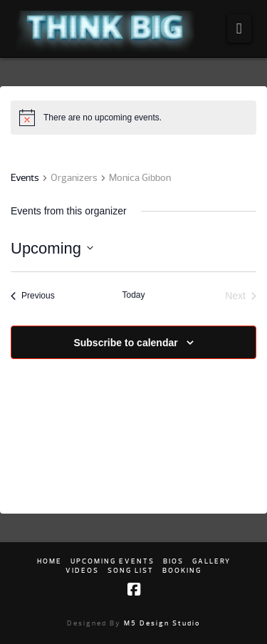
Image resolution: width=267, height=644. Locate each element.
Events (25, 178)
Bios (173, 561)
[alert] (103, 118)
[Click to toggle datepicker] (52, 248)
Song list (131, 570)
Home (49, 561)
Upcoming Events (112, 561)
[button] (239, 28)
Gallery (211, 561)
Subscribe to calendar (125, 343)
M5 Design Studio (162, 623)
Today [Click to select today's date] (133, 295)
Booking (182, 570)
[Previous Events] (33, 296)
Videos (82, 570)
